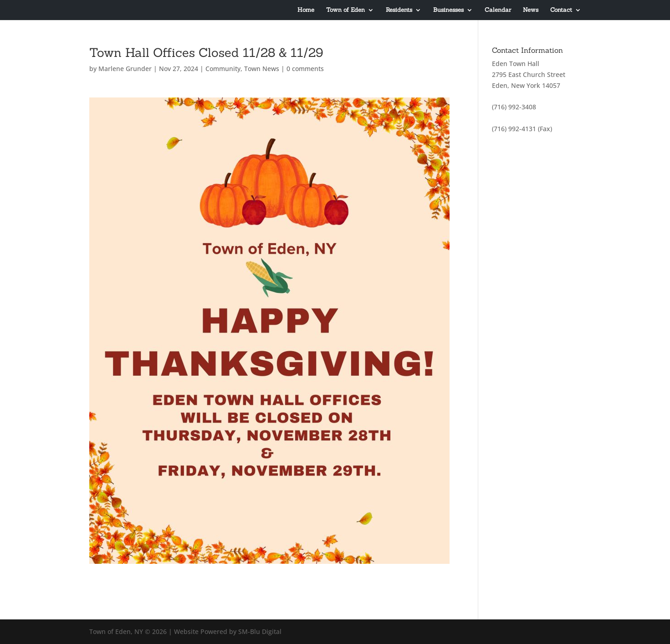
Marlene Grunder (125, 69)
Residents (399, 10)
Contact (561, 10)
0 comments (305, 69)
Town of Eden (345, 10)
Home (306, 10)
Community (223, 69)
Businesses (448, 10)
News (531, 10)
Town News (262, 69)
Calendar (498, 10)
